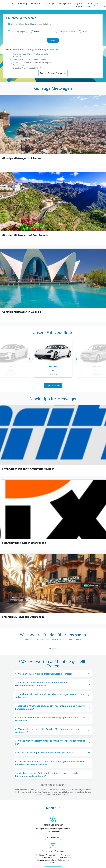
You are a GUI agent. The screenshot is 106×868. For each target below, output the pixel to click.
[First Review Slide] (50, 648)
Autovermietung (19, 4)
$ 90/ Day (53, 374)
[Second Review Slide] (53, 648)
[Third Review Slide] (56, 648)
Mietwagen (50, 4)
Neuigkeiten (65, 4)
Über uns (90, 5)
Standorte (36, 4)
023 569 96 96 (53, 837)
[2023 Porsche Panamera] (53, 351)
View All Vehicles (53, 386)
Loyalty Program (79, 5)
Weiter (53, 40)
